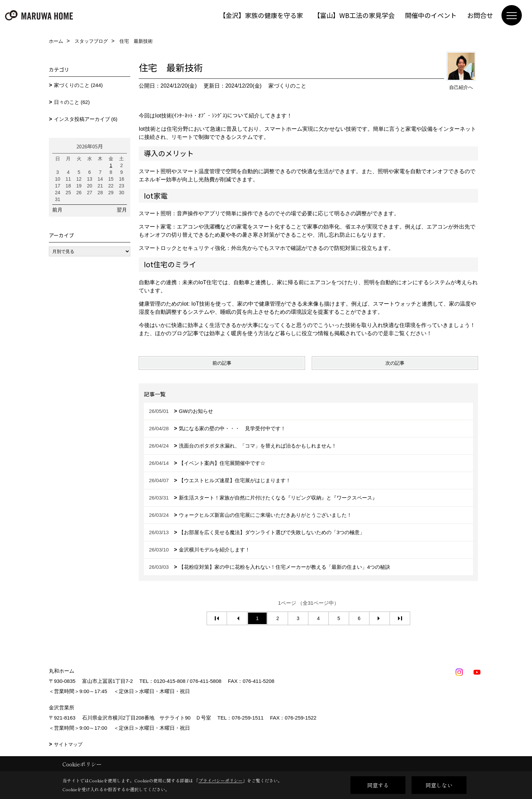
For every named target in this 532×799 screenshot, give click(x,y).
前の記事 (222, 363)
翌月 (122, 210)
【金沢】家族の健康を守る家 (261, 15)
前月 (57, 210)
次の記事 (395, 363)
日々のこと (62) (72, 102)
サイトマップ (68, 744)
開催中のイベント (431, 15)
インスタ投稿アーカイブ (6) (86, 119)
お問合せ (480, 15)
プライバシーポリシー (221, 780)
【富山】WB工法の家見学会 (354, 15)
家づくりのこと (287, 86)
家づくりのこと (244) (78, 85)
